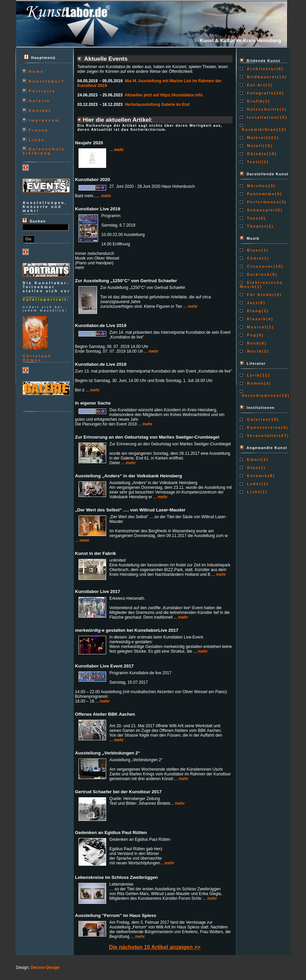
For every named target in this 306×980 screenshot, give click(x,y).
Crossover (259, 266)
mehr (119, 150)
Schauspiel (260, 210)
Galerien (257, 419)
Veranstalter (262, 436)
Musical (256, 327)
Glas (252, 468)
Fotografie (259, 93)
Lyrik (253, 375)
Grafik (254, 101)
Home (36, 71)
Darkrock (258, 274)
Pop (251, 335)
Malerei (255, 138)
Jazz (252, 303)
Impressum (44, 120)
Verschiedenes (260, 395)
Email (253, 459)
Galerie (39, 101)
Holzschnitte (262, 109)
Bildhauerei (261, 77)
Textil (253, 162)
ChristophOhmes (37, 358)
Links (37, 140)
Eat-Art (255, 85)
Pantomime (260, 194)
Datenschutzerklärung (44, 151)
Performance (262, 202)
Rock (252, 343)
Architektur (261, 69)
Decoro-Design (45, 968)
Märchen (257, 186)
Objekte (256, 154)
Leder (253, 484)
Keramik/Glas (258, 129)
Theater (256, 226)
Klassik (256, 319)
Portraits (42, 91)
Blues (253, 250)
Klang (253, 311)
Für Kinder (260, 295)
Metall (254, 146)
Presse (39, 130)
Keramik (256, 476)
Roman (254, 383)
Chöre (254, 258)
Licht (253, 492)
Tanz (252, 218)
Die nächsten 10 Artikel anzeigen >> (155, 947)
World (253, 351)
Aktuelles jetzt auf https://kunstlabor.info (164, 95)
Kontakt (40, 111)
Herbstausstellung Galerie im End (157, 105)
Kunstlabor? (47, 81)
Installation (261, 117)
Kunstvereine (263, 427)
